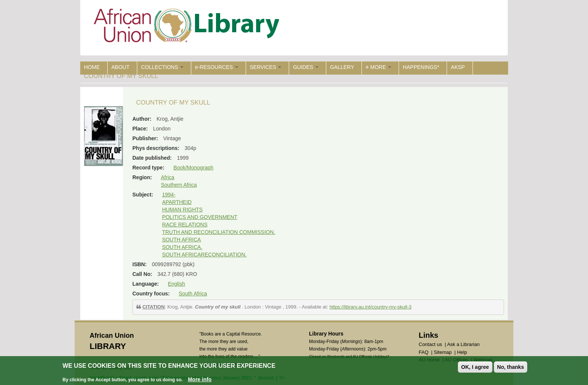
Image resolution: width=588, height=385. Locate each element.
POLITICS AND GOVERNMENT (200, 217)
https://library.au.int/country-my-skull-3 (371, 307)
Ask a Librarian (463, 344)
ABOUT (120, 67)
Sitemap (443, 352)
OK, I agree (475, 367)
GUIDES (306, 67)
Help (462, 352)
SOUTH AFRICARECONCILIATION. (204, 255)
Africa (168, 177)
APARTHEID (177, 202)
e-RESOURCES (217, 67)
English (177, 284)
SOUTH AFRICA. (182, 247)
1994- (169, 195)
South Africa (193, 294)
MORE (378, 67)
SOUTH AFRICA (181, 240)
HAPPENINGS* (421, 67)
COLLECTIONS (162, 67)
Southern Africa (179, 185)
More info (200, 379)
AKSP (458, 67)
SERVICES (265, 67)
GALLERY (342, 67)
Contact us (430, 344)
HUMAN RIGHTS (182, 210)
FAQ (424, 352)
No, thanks (511, 367)
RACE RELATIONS (185, 225)
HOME (92, 67)
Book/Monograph (193, 168)
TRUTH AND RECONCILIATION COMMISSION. (219, 232)
